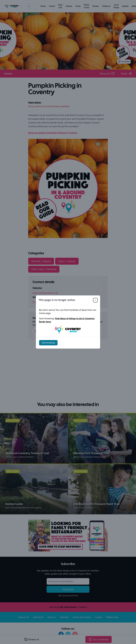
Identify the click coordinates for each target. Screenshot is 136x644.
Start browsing (48, 343)
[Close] (95, 300)
